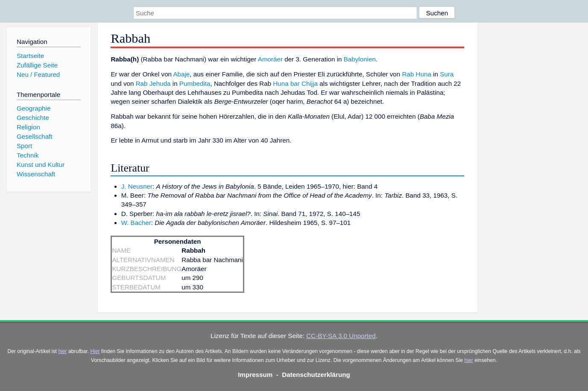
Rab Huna (416, 74)
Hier (95, 351)
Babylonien (360, 59)
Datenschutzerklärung (316, 375)
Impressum (255, 375)
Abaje (181, 74)
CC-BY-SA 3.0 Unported (341, 336)
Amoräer (270, 59)
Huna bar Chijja (295, 83)
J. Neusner (137, 186)
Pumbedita (195, 83)
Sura (447, 74)
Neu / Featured (38, 74)
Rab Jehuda (153, 83)
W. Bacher (136, 223)
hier (62, 351)
